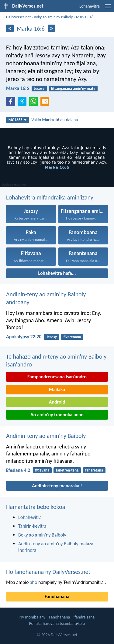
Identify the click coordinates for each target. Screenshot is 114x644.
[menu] (108, 8)
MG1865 (17, 120)
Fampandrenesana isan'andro (57, 377)
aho (34, 582)
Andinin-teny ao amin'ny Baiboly (46, 436)
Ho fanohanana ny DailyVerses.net (48, 572)
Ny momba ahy (33, 617)
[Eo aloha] (52, 28)
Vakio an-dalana (55, 120)
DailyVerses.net (18, 17)
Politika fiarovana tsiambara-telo (57, 624)
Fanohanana (57, 596)
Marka (81, 17)
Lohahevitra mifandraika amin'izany (50, 197)
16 (91, 17)
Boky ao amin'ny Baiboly (53, 17)
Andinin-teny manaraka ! (57, 486)
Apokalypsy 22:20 (24, 337)
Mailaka (57, 389)
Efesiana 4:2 (18, 470)
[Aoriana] (10, 28)
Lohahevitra (90, 6)
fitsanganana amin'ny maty (73, 89)
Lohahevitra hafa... (57, 273)
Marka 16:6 (17, 88)
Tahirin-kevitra (32, 526)
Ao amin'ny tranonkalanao (57, 415)
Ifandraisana (84, 617)
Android (57, 402)
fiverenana (72, 337)
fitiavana (42, 470)
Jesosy (39, 89)
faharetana (94, 470)
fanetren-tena (67, 470)
